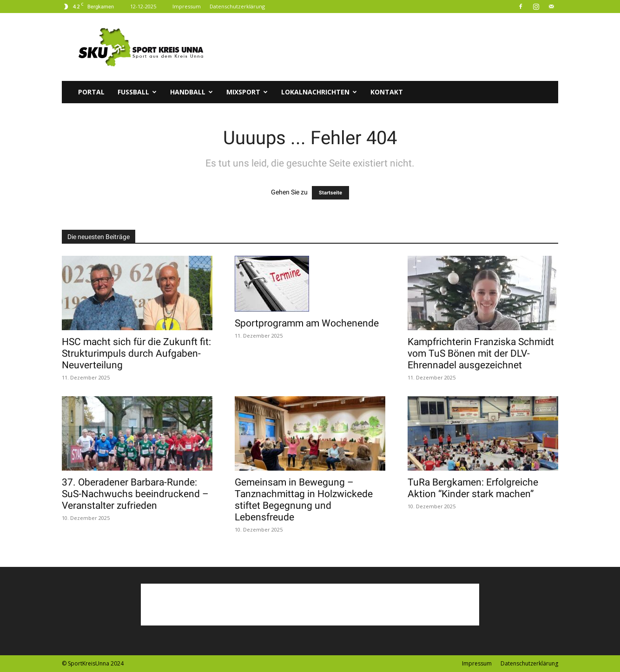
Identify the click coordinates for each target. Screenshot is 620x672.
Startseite (330, 193)
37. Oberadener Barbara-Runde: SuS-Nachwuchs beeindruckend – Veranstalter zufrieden (135, 494)
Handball (191, 92)
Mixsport (247, 92)
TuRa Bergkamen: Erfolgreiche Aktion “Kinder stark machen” (473, 488)
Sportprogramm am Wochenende (307, 323)
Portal (91, 92)
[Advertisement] (389, 47)
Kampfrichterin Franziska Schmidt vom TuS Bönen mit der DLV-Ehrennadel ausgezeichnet (481, 353)
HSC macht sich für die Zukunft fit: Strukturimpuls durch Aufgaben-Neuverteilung (136, 353)
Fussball (137, 92)
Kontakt (387, 92)
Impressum (187, 6)
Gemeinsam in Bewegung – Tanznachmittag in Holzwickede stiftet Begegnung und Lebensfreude (304, 500)
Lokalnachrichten (319, 92)
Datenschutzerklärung (237, 6)
